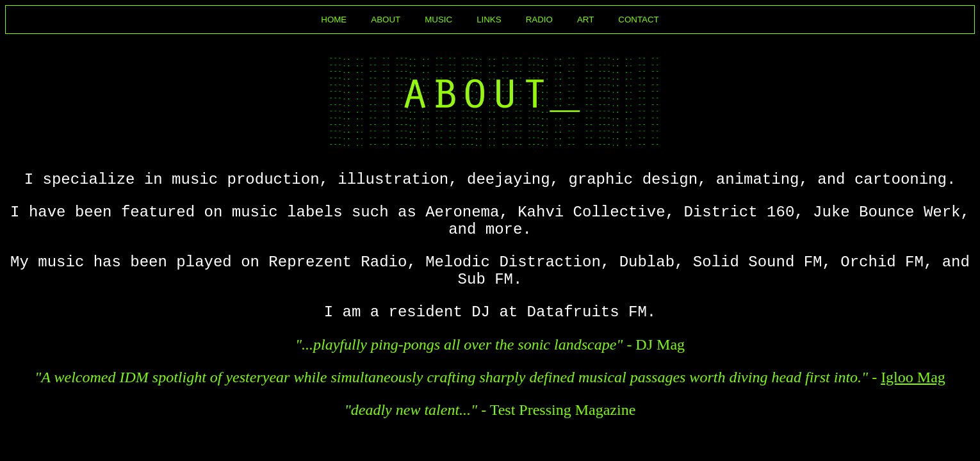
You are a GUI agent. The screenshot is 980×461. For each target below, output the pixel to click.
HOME (334, 20)
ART (585, 20)
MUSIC (438, 20)
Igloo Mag (913, 377)
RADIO (539, 20)
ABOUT (386, 20)
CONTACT (638, 20)
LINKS (489, 20)
